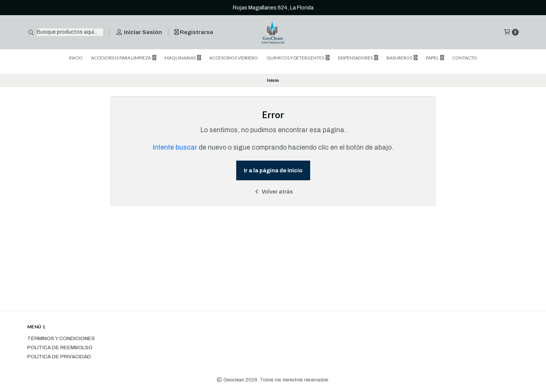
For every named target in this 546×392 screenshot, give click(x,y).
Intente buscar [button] (175, 148)
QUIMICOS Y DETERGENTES (298, 58)
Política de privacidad (59, 357)
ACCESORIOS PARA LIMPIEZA (124, 58)
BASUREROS (402, 58)
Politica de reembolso (60, 348)
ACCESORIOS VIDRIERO (234, 58)
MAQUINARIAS (183, 58)
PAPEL (435, 58)
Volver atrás (273, 192)
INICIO (76, 58)
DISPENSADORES (358, 58)
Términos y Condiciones (61, 339)
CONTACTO (465, 58)
